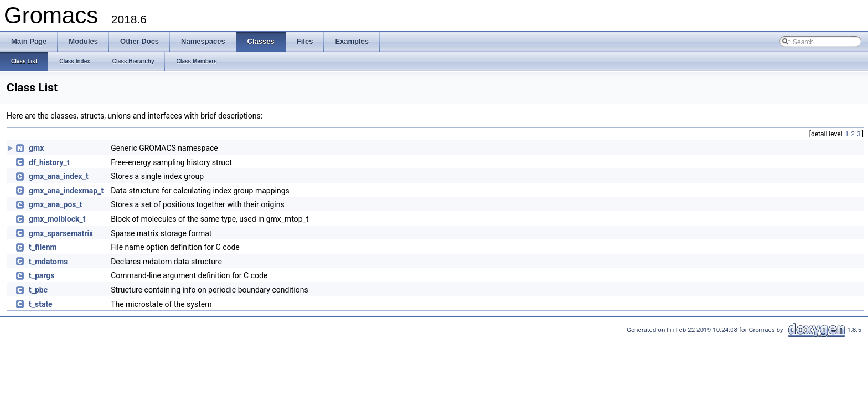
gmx (36, 148)
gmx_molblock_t (57, 219)
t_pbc (38, 290)
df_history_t (49, 162)
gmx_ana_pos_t (55, 204)
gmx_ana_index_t (59, 176)
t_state (41, 304)
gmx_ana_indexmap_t (66, 191)
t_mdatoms (48, 262)
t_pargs (42, 275)
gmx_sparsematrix (61, 233)
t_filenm (43, 247)
